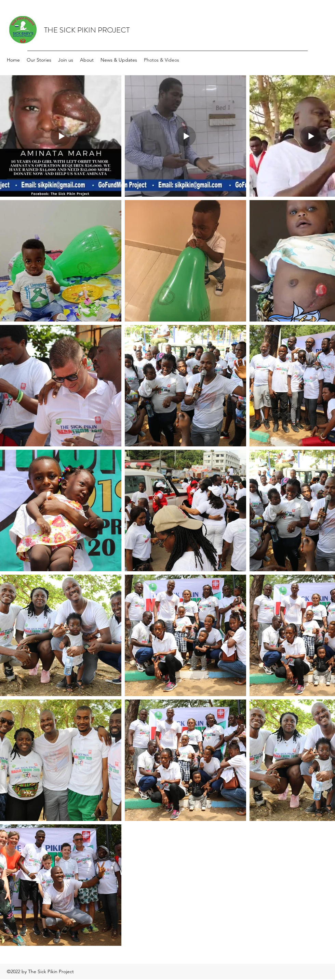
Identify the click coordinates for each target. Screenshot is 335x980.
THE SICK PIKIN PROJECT (87, 30)
